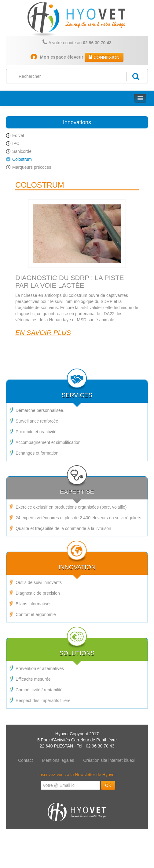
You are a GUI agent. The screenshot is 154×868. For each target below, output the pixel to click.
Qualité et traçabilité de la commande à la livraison (63, 528)
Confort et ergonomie (36, 614)
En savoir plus (43, 333)
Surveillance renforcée (37, 421)
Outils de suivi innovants (39, 582)
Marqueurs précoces (32, 167)
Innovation (77, 561)
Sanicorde (22, 151)
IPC (16, 143)
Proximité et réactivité (36, 432)
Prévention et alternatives (40, 668)
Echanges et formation (37, 453)
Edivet (18, 135)
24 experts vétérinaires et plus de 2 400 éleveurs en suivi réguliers (78, 518)
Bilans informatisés (34, 604)
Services (77, 389)
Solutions (77, 647)
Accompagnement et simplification (48, 442)
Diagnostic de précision (38, 593)
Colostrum (22, 159)
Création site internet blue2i (109, 760)
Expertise (77, 486)
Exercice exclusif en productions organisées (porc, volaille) (71, 507)
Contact (25, 760)
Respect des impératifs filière (43, 701)
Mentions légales (58, 760)
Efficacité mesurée (33, 679)
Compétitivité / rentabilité (39, 690)
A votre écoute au (77, 42)
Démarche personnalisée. (40, 410)
